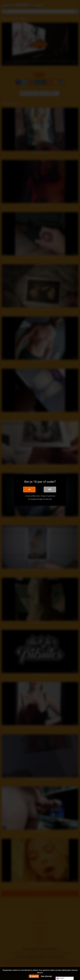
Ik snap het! (34, 976)
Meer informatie (46, 976)
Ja (29, 489)
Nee (50, 489)
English (60, 978)
